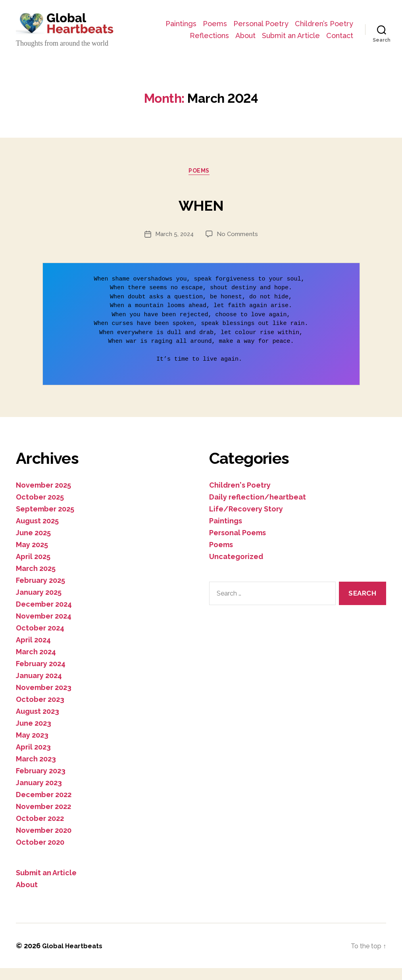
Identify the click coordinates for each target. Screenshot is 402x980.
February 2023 (41, 783)
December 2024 (44, 616)
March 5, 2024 (173, 246)
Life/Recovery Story (246, 521)
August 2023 (38, 723)
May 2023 (32, 747)
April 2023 (33, 759)
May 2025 (32, 556)
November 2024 (44, 628)
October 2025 (40, 509)
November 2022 (43, 818)
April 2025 (33, 568)
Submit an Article (291, 46)
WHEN (201, 214)
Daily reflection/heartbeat (258, 509)
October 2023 (40, 711)
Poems (280, 22)
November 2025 (43, 497)
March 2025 (36, 580)
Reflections (307, 34)
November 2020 (44, 842)
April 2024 (33, 652)
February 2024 (41, 675)
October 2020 (40, 854)
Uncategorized (236, 568)
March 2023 (36, 771)
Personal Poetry (326, 22)
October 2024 (40, 640)
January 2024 (39, 687)
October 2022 (40, 830)
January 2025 (39, 604)
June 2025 (33, 545)
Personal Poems (238, 545)
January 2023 (39, 795)
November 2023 (44, 699)
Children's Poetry (240, 497)
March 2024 (36, 664)
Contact (340, 46)
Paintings (246, 22)
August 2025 (37, 533)
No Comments (239, 246)
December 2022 (44, 806)
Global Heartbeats (75, 958)
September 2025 (45, 521)
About (343, 34)
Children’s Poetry (252, 34)
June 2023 (34, 735)
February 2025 (40, 592)
